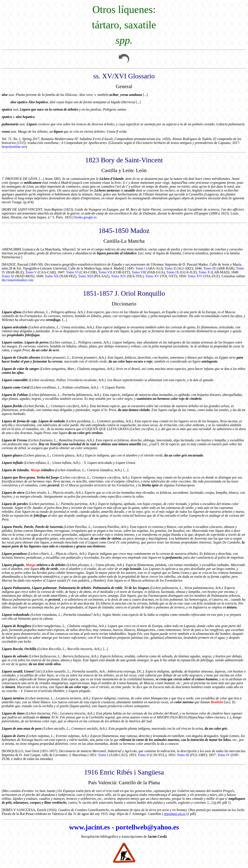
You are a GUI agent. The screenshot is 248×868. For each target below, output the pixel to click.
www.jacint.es (89, 827)
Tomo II (170, 268)
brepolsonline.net (14, 147)
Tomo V (31, 272)
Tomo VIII (139, 272)
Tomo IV (224, 755)
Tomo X (204, 272)
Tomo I (140, 268)
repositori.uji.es (175, 814)
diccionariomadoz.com (18, 280)
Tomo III (210, 268)
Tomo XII (52, 276)
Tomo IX (173, 272)
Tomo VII (105, 272)
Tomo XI (8, 276)
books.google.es (86, 217)
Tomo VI (72, 272)
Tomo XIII (86, 276)
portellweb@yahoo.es (147, 827)
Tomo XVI (195, 276)
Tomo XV (152, 276)
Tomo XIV (118, 276)
